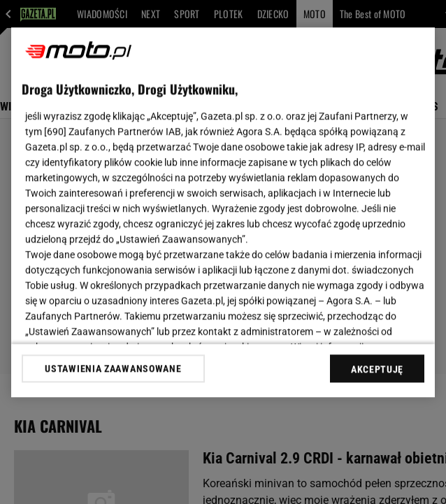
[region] (223, 212)
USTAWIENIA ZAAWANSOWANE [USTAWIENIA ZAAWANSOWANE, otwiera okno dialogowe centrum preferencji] (113, 368)
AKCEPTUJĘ (377, 369)
